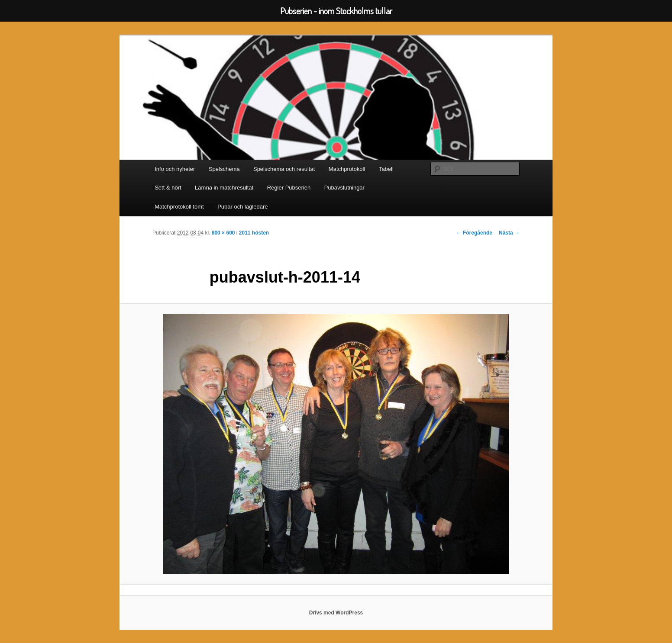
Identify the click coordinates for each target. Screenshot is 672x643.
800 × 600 (223, 233)
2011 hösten (254, 233)
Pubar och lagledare (242, 207)
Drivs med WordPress (336, 613)
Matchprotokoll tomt (179, 207)
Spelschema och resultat (284, 169)
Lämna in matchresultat (224, 188)
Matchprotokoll (347, 169)
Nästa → (509, 233)
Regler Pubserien (289, 188)
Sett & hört (168, 188)
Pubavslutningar (344, 188)
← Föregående (474, 233)
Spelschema (224, 169)
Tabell (386, 169)
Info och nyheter (175, 169)
